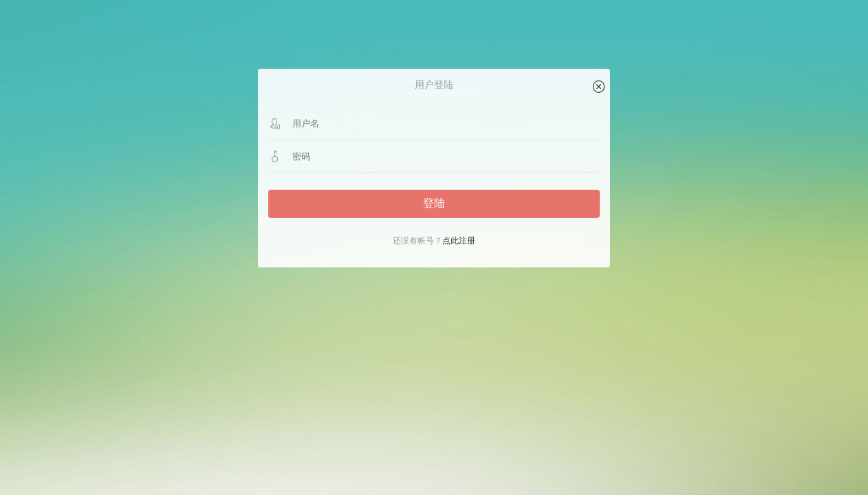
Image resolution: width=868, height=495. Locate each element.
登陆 (434, 203)
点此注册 (459, 241)
